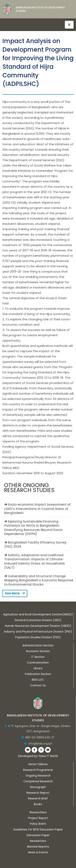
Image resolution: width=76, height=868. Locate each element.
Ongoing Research (38, 776)
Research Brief (38, 799)
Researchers (38, 812)
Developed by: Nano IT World (38, 756)
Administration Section (38, 645)
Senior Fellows (38, 764)
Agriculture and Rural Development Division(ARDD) (38, 614)
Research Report (38, 793)
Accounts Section (38, 651)
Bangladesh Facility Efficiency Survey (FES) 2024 (35, 545)
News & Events (38, 852)
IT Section (38, 657)
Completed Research (38, 781)
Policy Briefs (38, 824)
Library (38, 668)
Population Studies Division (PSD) (38, 637)
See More (15, 593)
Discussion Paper (38, 835)
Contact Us (38, 685)
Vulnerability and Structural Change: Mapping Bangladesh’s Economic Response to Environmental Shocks (39, 580)
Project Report (38, 818)
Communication (38, 663)
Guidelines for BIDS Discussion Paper (38, 830)
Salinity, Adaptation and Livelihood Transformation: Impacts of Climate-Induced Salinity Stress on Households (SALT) (35, 561)
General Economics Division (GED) (38, 620)
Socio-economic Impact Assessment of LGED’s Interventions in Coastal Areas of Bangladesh (37, 509)
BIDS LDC (38, 680)
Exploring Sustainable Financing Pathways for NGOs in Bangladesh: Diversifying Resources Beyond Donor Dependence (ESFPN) (34, 528)
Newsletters (38, 841)
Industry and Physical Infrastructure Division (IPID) (38, 632)
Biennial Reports (38, 847)
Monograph (38, 787)
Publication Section (38, 674)
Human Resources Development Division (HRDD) (38, 626)
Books (38, 804)
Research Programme (38, 770)
